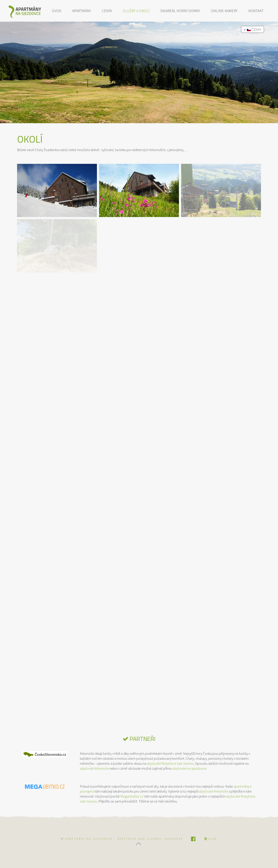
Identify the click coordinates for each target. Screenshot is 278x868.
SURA (210, 839)
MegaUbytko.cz (132, 796)
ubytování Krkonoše (94, 768)
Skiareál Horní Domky (180, 11)
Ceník (107, 11)
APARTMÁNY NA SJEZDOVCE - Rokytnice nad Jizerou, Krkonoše (124, 839)
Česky (253, 29)
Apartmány (82, 11)
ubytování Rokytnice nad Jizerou (170, 763)
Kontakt (256, 11)
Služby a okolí (136, 11)
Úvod (57, 11)
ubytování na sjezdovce (190, 768)
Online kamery (224, 11)
